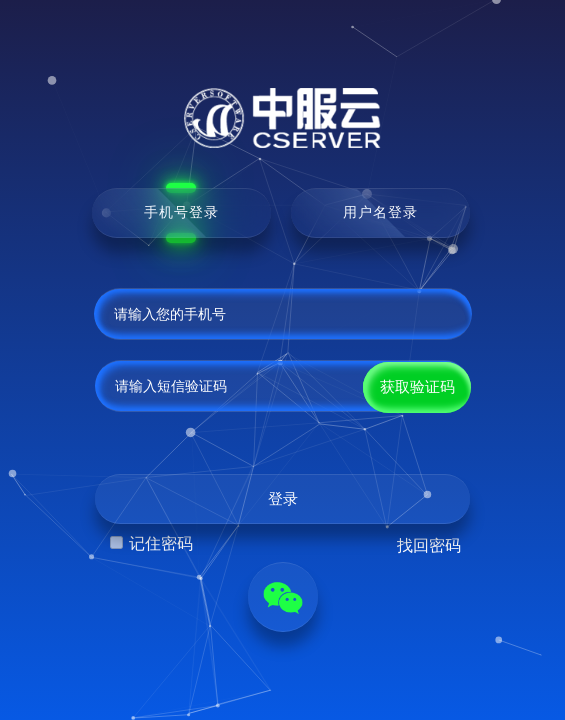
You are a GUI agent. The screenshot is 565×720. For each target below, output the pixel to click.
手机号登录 (181, 212)
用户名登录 (380, 212)
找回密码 (429, 545)
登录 (283, 499)
